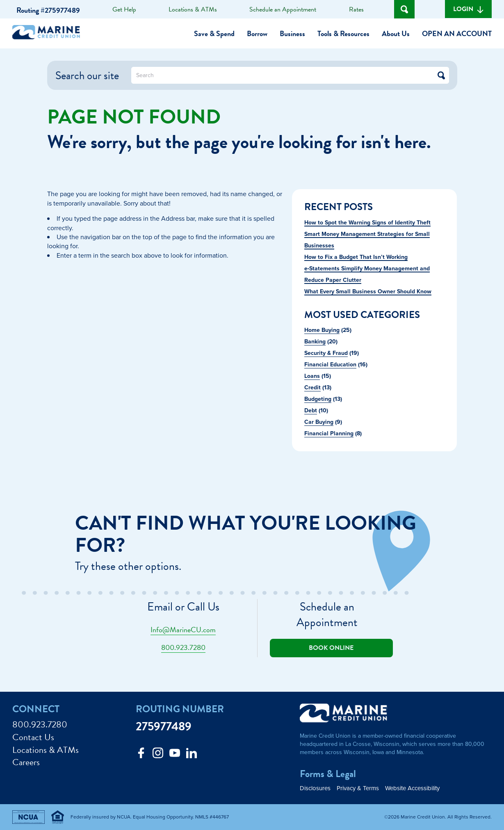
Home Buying (322, 330)
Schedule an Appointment (283, 9)
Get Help (124, 9)
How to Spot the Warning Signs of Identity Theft (367, 222)
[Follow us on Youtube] (175, 755)
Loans (312, 376)
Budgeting (318, 399)
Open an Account (457, 33)
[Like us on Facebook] (141, 755)
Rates (356, 9)
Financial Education (330, 364)
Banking (315, 341)
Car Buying (319, 422)
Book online (331, 648)
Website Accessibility (412, 788)
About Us (396, 33)
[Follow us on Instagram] (158, 755)
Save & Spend (214, 33)
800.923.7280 (183, 647)
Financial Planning (329, 433)
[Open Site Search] (404, 9)
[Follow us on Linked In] (192, 755)
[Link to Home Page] (49, 34)
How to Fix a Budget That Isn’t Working (356, 257)
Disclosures (315, 788)
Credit (312, 387)
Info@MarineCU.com (183, 630)
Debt (311, 410)
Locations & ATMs (193, 9)
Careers (26, 763)
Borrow (257, 33)
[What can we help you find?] (290, 75)
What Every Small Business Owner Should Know (368, 291)
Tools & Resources (343, 33)
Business (292, 33)
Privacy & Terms (358, 788)
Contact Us (33, 737)
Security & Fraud (326, 353)
